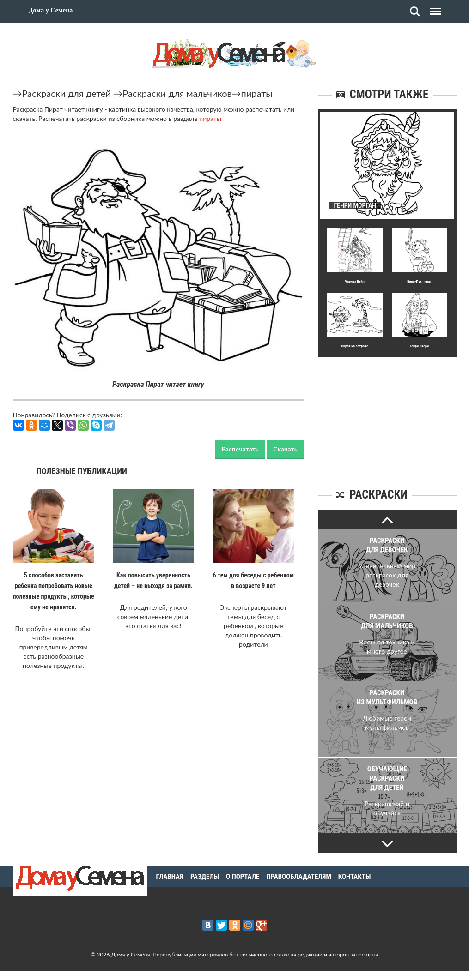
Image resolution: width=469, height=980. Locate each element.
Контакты (355, 877)
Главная (170, 877)
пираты (257, 93)
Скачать (285, 449)
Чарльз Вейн (354, 281)
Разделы (205, 877)
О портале (243, 877)
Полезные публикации (82, 471)
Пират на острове (355, 346)
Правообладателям (299, 877)
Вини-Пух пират (419, 281)
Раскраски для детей (67, 93)
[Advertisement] (387, 415)
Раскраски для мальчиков (177, 93)
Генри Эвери (419, 346)
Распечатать (240, 449)
